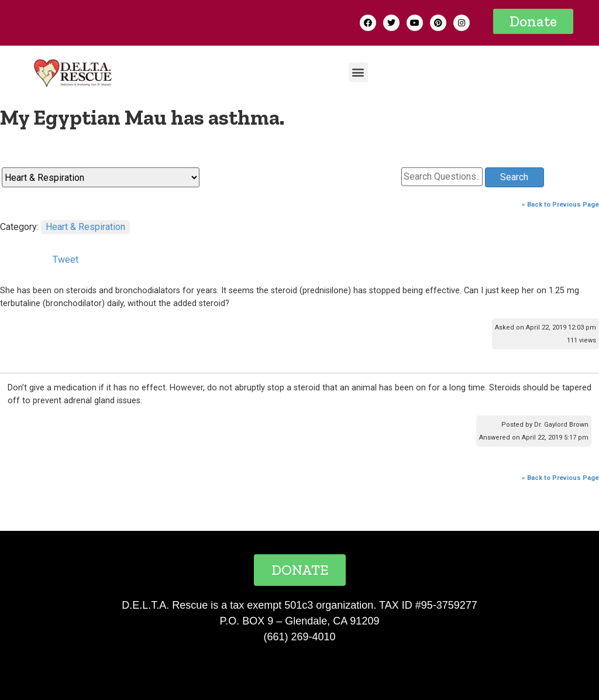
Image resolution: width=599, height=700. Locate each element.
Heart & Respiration (85, 227)
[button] (533, 21)
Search (514, 177)
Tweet (66, 260)
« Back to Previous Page (560, 205)
